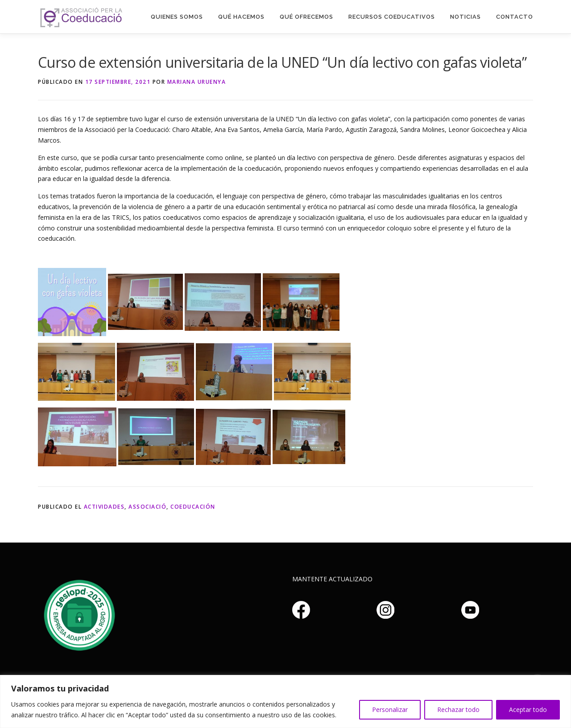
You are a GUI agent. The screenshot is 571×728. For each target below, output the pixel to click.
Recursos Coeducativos (392, 17)
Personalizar (390, 709)
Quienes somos (177, 17)
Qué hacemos (241, 17)
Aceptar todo (528, 709)
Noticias (465, 17)
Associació (147, 507)
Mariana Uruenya (197, 82)
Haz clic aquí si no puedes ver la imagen (78, 614)
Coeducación (193, 507)
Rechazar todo (458, 709)
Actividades (104, 507)
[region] (285, 701)
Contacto (515, 17)
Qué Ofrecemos (306, 17)
